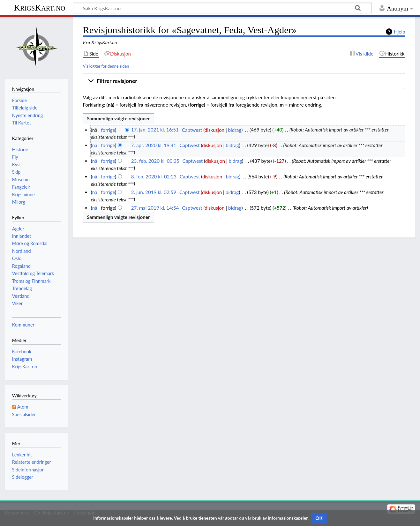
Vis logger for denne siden (106, 66)
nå (95, 145)
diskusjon (214, 130)
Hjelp (399, 32)
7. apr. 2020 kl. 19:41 (154, 145)
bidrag (235, 130)
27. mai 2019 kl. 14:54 (155, 208)
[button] (244, 81)
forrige (108, 130)
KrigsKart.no (39, 8)
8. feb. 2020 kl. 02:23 (154, 177)
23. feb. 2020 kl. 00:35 (155, 161)
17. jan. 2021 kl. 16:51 (155, 130)
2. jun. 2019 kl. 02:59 (154, 192)
